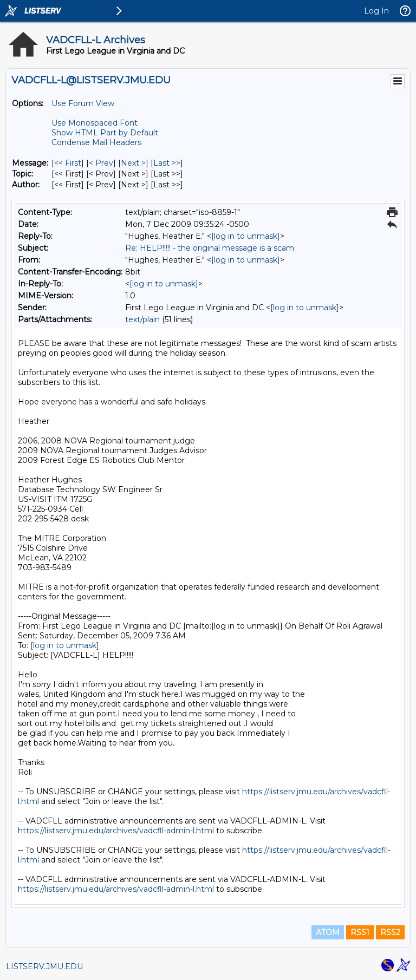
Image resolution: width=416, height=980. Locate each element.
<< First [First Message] (68, 163)
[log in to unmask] (246, 236)
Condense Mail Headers (96, 142)
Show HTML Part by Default (105, 133)
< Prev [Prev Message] (101, 163)
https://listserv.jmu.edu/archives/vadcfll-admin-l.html (116, 831)
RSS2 (390, 932)
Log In (376, 11)
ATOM (328, 932)
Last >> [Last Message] (167, 163)
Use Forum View (83, 103)
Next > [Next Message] (133, 163)
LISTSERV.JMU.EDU (44, 966)
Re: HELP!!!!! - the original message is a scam (210, 248)
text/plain (142, 319)
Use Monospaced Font (95, 123)
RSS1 (360, 932)
